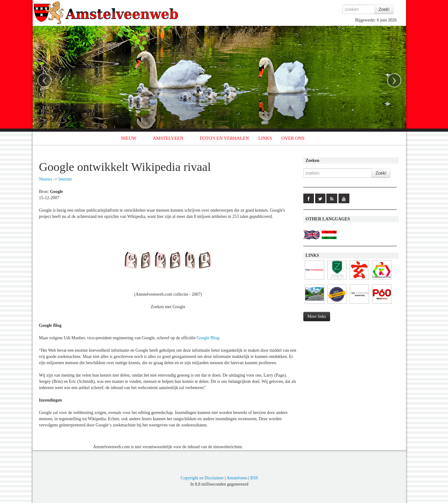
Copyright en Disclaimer (202, 478)
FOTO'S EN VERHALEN (224, 138)
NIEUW (129, 138)
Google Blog (208, 338)
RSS (254, 478)
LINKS (265, 138)
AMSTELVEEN (168, 138)
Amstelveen (237, 478)
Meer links (317, 316)
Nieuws (46, 179)
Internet (65, 179)
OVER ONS (293, 138)
